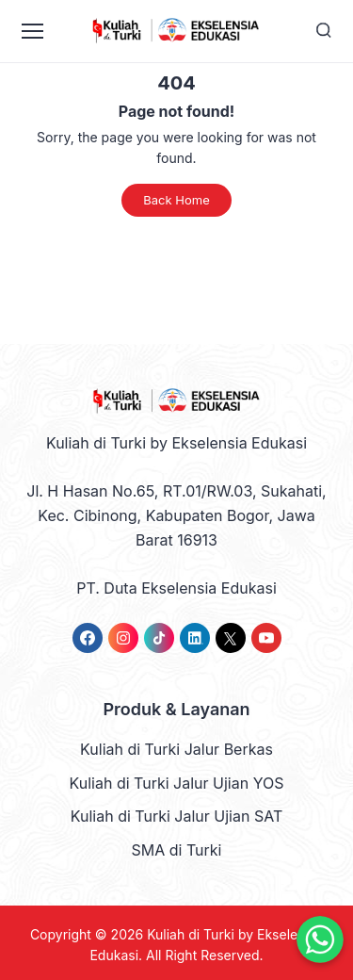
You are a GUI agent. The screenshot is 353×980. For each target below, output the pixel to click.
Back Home (176, 200)
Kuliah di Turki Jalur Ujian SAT (176, 816)
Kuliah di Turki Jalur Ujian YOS (177, 783)
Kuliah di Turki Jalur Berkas (176, 749)
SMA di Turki (177, 850)
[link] (88, 638)
